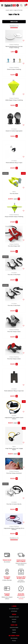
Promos (14, 641)
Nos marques (14, 638)
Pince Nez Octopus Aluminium (14, 473)
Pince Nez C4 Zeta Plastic (14, 305)
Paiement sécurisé (14, 617)
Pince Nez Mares (14, 194)
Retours (14, 622)
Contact (14, 632)
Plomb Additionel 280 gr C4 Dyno (14, 163)
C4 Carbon (14, 129)
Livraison (14, 619)
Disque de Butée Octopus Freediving (14, 217)
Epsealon (14, 416)
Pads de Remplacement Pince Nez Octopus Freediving (14, 47)
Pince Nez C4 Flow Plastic (14, 275)
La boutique (14, 611)
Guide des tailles (14, 627)
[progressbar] (14, 28)
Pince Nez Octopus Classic (14, 332)
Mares (14, 192)
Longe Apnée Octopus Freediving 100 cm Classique (14, 529)
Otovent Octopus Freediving (14, 69)
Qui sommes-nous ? (14, 609)
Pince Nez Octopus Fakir (14, 246)
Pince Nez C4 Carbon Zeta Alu (14, 504)
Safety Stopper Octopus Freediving (14, 100)
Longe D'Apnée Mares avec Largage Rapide (14, 449)
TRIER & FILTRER (14, 22)
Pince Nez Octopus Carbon (14, 359)
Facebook (21, 599)
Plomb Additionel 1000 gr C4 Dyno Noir (14, 391)
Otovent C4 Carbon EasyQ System (14, 131)
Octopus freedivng (14, 45)
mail (20, 597)
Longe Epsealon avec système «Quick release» (14, 418)
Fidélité (14, 630)
